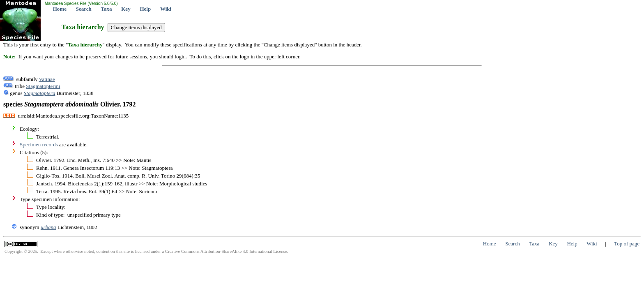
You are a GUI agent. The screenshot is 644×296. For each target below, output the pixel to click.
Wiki (166, 9)
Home (60, 9)
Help (145, 9)
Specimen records (39, 145)
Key (126, 9)
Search (84, 9)
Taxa (107, 9)
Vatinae (47, 79)
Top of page (627, 244)
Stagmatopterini (43, 86)
